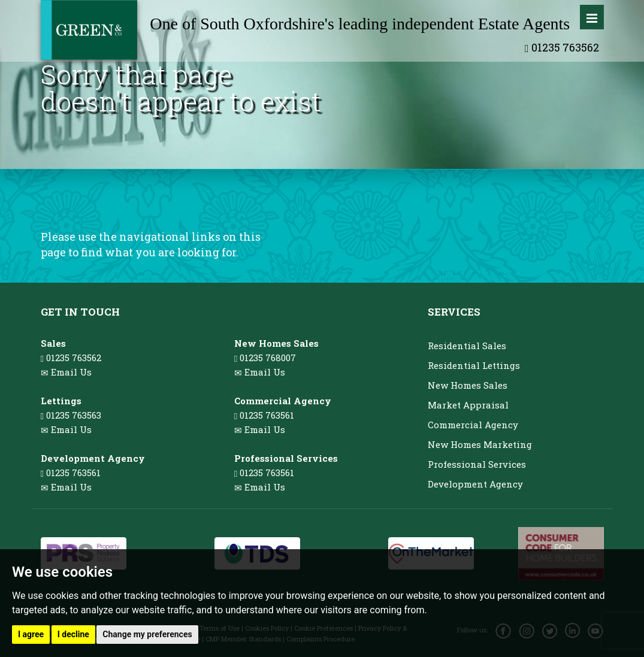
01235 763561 (71, 473)
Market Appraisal (468, 405)
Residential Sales (467, 346)
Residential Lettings (474, 365)
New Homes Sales (468, 385)
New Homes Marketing (480, 444)
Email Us (71, 372)
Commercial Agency (473, 425)
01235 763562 (562, 47)
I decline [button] (73, 634)
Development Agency (475, 484)
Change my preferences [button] (147, 634)
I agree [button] (31, 634)
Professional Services (477, 464)
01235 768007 (265, 358)
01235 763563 (71, 415)
